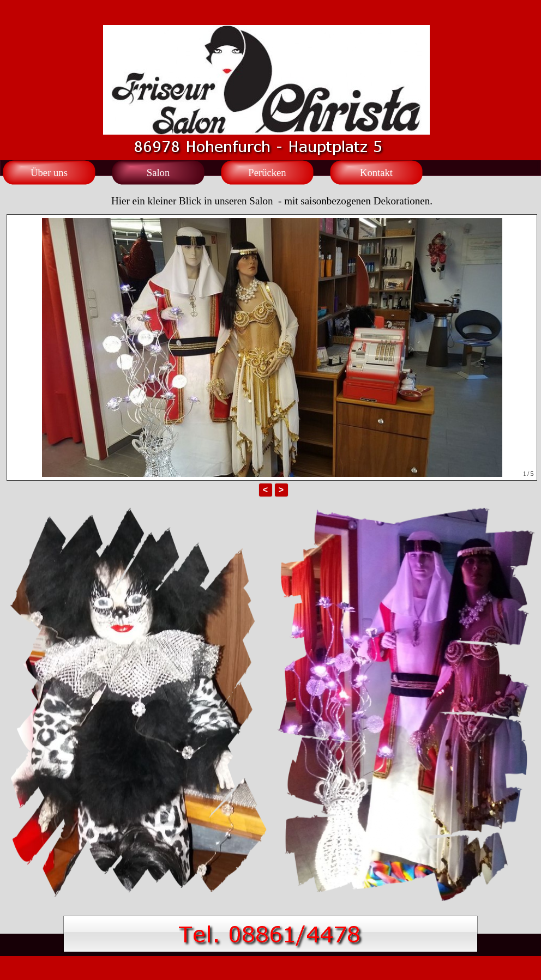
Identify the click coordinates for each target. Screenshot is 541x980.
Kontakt (376, 173)
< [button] (265, 490)
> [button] (281, 490)
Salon (158, 173)
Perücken (267, 173)
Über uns (49, 173)
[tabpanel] (272, 195)
